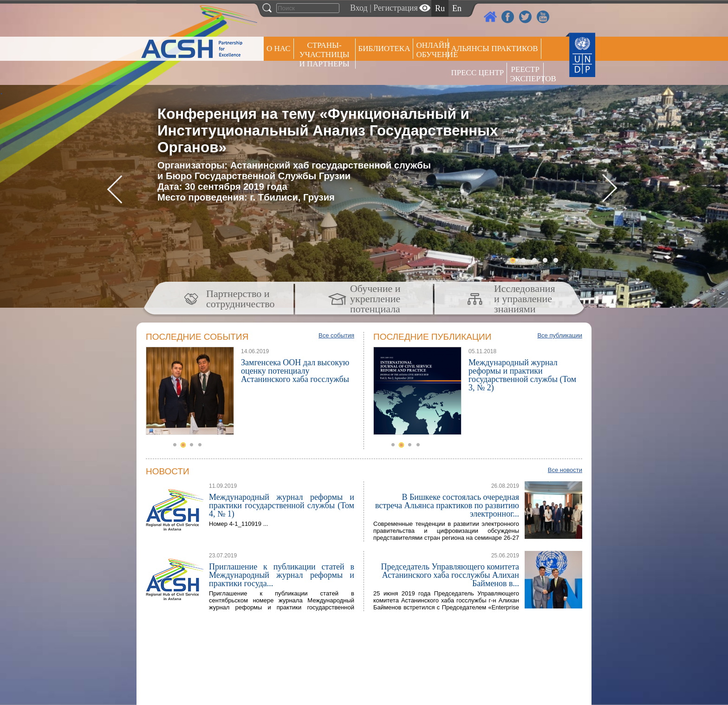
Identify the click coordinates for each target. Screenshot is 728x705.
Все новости (565, 470)
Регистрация (395, 8)
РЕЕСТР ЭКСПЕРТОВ (527, 74)
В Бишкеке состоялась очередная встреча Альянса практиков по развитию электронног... (447, 505)
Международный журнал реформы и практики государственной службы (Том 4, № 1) (282, 505)
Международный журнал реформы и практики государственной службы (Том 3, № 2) (522, 375)
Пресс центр (477, 73)
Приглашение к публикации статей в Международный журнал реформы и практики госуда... (282, 575)
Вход (359, 8)
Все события (336, 335)
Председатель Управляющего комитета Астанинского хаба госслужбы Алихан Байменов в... (450, 575)
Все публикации (560, 335)
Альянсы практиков (494, 49)
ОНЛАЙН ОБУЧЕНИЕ (432, 50)
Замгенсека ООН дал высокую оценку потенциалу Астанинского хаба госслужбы (295, 371)
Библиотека (384, 49)
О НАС (279, 49)
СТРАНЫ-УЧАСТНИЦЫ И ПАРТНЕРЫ (325, 55)
